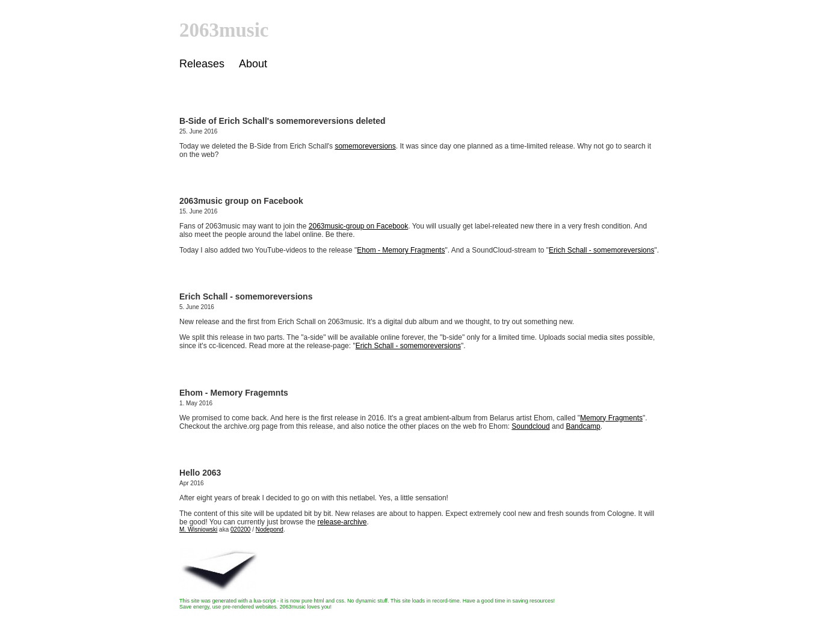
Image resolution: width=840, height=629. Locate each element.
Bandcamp (583, 426)
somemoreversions (365, 146)
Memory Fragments (611, 418)
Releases (202, 64)
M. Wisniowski (198, 529)
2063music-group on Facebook (358, 226)
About (253, 64)
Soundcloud (530, 426)
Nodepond (270, 529)
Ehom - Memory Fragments (401, 250)
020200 (240, 529)
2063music (224, 30)
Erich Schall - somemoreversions (601, 250)
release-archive (342, 522)
